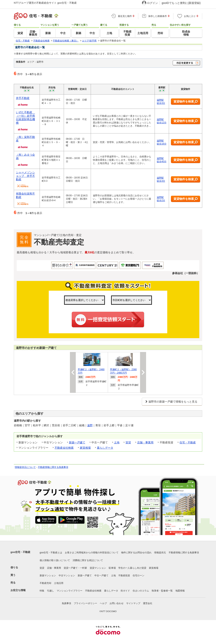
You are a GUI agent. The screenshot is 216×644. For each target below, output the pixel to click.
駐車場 (112, 568)
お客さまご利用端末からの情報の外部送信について (92, 553)
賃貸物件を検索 (186, 102)
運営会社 (148, 603)
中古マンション (67, 576)
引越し (51, 591)
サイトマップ (133, 603)
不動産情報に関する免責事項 (53, 467)
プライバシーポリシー (85, 603)
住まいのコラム (141, 591)
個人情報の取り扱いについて (55, 560)
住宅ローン (138, 576)
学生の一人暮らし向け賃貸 (132, 568)
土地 (117, 442)
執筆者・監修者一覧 (162, 591)
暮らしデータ (105, 448)
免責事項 (66, 603)
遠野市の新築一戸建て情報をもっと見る (173, 402)
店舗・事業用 (145, 442)
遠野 (90, 425)
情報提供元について (25, 467)
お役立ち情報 (18, 590)
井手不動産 (23, 98)
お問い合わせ (117, 603)
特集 (42, 591)
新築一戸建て (77, 442)
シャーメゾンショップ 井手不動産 (25, 176)
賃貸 (128, 442)
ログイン (152, 3)
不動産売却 (45, 583)
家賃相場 (85, 448)
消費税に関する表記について (88, 560)
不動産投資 (124, 576)
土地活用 (59, 583)
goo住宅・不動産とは (51, 553)
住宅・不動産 (188, 442)
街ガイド (125, 591)
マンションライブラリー (70, 591)
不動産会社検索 (64, 448)
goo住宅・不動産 (20, 552)
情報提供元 (160, 553)
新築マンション (48, 576)
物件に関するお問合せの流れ (136, 553)
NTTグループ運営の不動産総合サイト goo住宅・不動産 (45, 3)
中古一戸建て (101, 576)
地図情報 (180, 591)
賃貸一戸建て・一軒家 (75, 568)
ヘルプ (103, 603)
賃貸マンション (98, 568)
